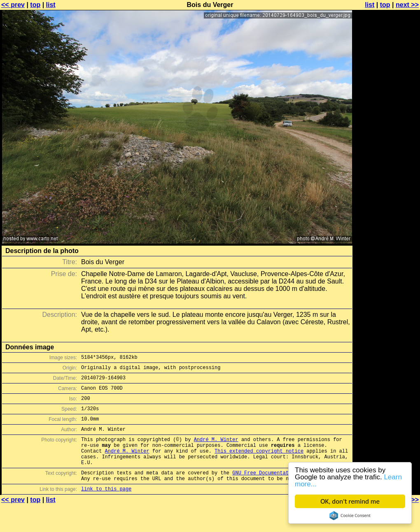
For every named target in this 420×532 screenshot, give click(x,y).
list (51, 5)
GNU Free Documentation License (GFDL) (287, 490)
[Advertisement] (387, 106)
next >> (407, 5)
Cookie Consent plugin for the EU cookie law (350, 516)
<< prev (13, 5)
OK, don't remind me (350, 501)
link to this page (106, 508)
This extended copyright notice (259, 464)
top (35, 5)
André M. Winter (216, 450)
